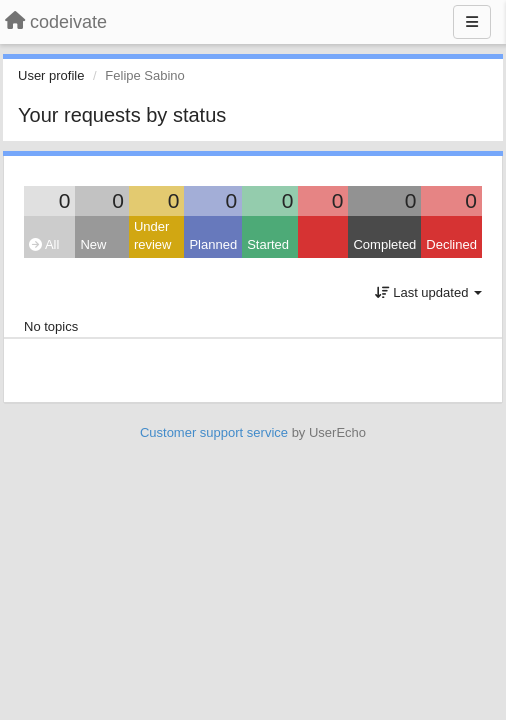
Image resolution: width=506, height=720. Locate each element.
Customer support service (214, 432)
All (44, 244)
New (93, 244)
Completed (384, 244)
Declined (451, 244)
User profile (51, 75)
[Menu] (472, 22)
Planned (213, 244)
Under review (153, 236)
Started (268, 244)
